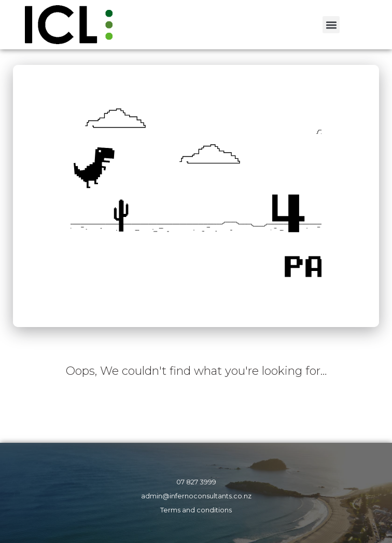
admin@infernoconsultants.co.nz (196, 496)
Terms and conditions (196, 510)
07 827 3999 (196, 482)
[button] (331, 25)
